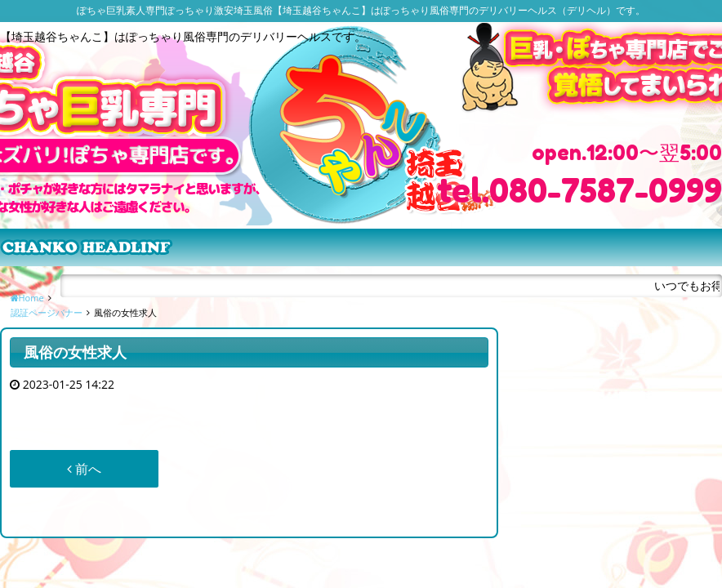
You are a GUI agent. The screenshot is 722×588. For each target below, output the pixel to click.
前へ (84, 469)
